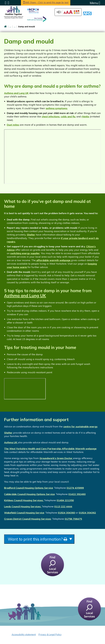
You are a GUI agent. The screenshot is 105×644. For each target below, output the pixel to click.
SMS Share (48, 3)
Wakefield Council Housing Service (24, 513)
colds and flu (68, 117)
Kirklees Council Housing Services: (24, 500)
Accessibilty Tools (68, 12)
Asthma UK (11, 442)
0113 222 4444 (63, 506)
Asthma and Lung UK (16, 93)
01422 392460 (77, 494)
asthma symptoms (56, 108)
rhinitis (85, 117)
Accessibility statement (24, 635)
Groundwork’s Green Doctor (56, 458)
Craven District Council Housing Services (28, 519)
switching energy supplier (25, 253)
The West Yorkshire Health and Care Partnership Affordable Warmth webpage (50, 449)
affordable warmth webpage (53, 260)
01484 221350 (65, 500)
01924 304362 (87, 513)
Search (8, 3)
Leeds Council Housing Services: (23, 506)
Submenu (6, 3)
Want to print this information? (43, 539)
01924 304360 (66, 513)
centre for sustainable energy (80, 427)
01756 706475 (73, 519)
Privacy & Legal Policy (50, 635)
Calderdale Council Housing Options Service (29, 494)
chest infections (51, 117)
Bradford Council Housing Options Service (29, 488)
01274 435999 (75, 488)
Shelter (31, 235)
